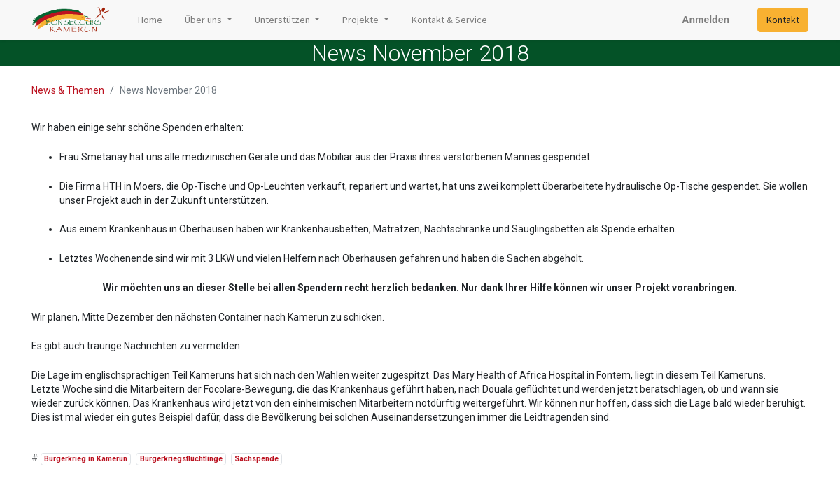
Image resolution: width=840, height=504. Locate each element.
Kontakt (783, 20)
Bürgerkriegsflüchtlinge (181, 459)
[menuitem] (150, 20)
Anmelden (706, 20)
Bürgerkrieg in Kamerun (86, 459)
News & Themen (68, 90)
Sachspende (257, 459)
